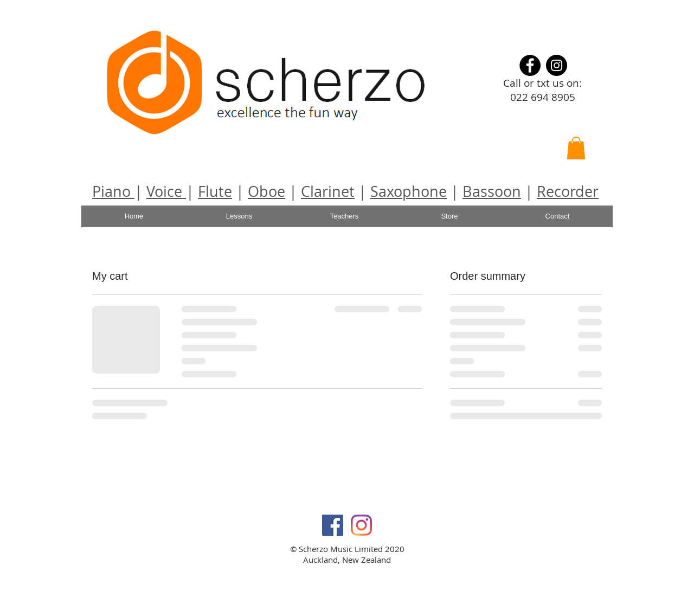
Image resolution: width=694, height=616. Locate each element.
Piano (113, 191)
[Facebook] (530, 65)
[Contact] (557, 216)
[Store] (449, 216)
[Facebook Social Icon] (333, 525)
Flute (215, 191)
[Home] (134, 216)
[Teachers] (344, 216)
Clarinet (328, 191)
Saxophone (409, 191)
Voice (166, 191)
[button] (576, 148)
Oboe (266, 191)
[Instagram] (557, 65)
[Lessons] (239, 216)
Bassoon (492, 191)
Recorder (568, 191)
